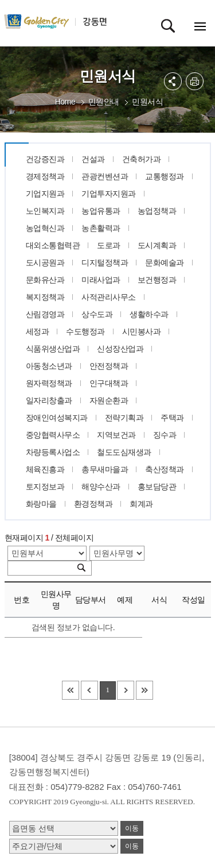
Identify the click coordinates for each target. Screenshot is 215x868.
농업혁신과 (45, 228)
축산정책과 (165, 469)
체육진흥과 (45, 469)
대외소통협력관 (53, 245)
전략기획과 (124, 418)
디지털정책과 (105, 263)
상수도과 (97, 314)
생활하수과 (149, 314)
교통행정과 (165, 176)
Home (65, 102)
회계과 (141, 504)
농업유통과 (101, 211)
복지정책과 (45, 297)
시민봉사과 (142, 331)
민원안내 (104, 102)
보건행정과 (157, 280)
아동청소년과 (49, 366)
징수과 (165, 435)
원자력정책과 (49, 383)
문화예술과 (165, 263)
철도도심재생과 (124, 452)
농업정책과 (157, 211)
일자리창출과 (49, 400)
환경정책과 (93, 504)
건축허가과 (142, 159)
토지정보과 (45, 487)
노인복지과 (45, 211)
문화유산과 (45, 280)
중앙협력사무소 (53, 435)
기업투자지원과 (109, 194)
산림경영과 (45, 314)
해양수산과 (101, 487)
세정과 (38, 331)
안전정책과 (109, 366)
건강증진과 (45, 159)
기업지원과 (45, 194)
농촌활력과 (101, 228)
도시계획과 (157, 245)
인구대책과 (109, 383)
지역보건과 (116, 435)
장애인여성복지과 (57, 418)
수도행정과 (85, 331)
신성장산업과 (120, 349)
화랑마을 (41, 504)
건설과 (93, 159)
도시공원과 (45, 263)
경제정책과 (45, 176)
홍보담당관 (157, 487)
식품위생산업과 (53, 349)
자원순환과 (109, 400)
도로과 (109, 245)
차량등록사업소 (53, 452)
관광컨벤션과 (105, 176)
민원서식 (147, 102)
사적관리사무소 (109, 297)
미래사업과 (101, 280)
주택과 (172, 418)
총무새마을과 (105, 469)
